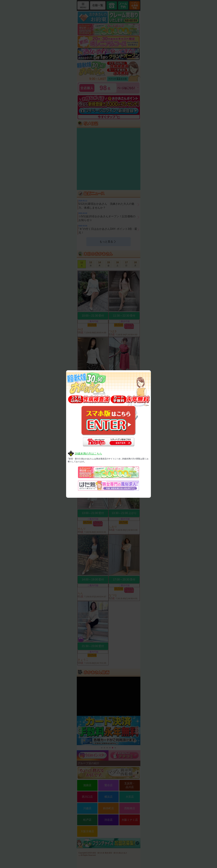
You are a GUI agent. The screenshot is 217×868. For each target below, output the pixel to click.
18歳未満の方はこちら (88, 454)
